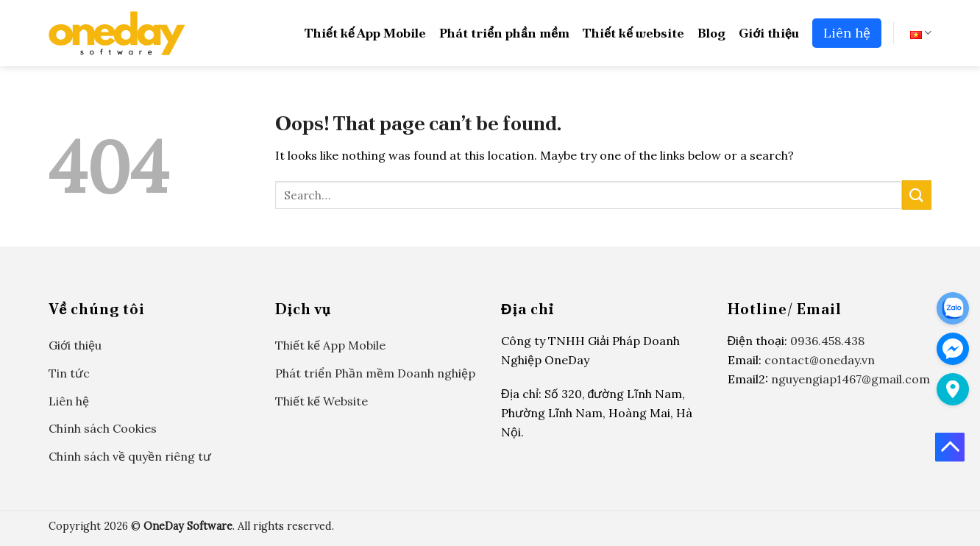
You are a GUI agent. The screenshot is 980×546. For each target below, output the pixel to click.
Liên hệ (847, 33)
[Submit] (917, 195)
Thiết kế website (633, 33)
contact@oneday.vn (820, 360)
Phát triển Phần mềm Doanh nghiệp (375, 373)
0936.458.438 (827, 341)
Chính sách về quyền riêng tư (130, 456)
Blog (711, 33)
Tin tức (69, 373)
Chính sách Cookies (103, 428)
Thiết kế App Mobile (365, 33)
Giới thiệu (769, 33)
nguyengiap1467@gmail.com (851, 379)
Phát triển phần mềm (504, 33)
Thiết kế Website (322, 401)
